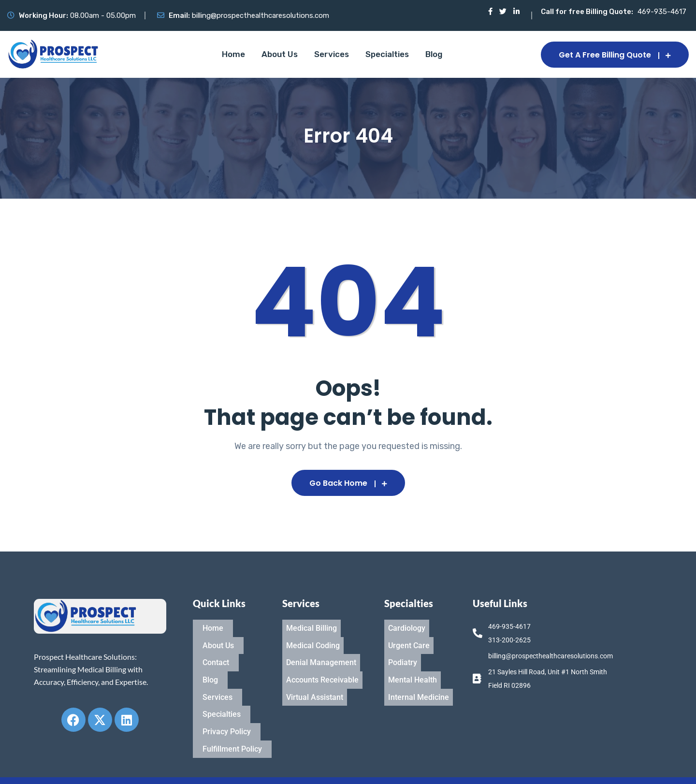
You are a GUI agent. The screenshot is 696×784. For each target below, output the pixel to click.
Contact (216, 648)
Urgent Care (409, 637)
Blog (434, 54)
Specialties (387, 54)
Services (332, 54)
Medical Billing (312, 625)
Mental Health (413, 660)
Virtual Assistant (315, 672)
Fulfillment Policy (232, 706)
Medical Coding (313, 637)
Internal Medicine (419, 672)
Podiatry (403, 648)
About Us (280, 54)
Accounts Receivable (322, 660)
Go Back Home (348, 483)
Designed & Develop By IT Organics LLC (594, 768)
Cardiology (407, 625)
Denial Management (321, 648)
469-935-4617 (662, 12)
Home (233, 54)
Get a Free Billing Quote (615, 55)
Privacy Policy (227, 695)
